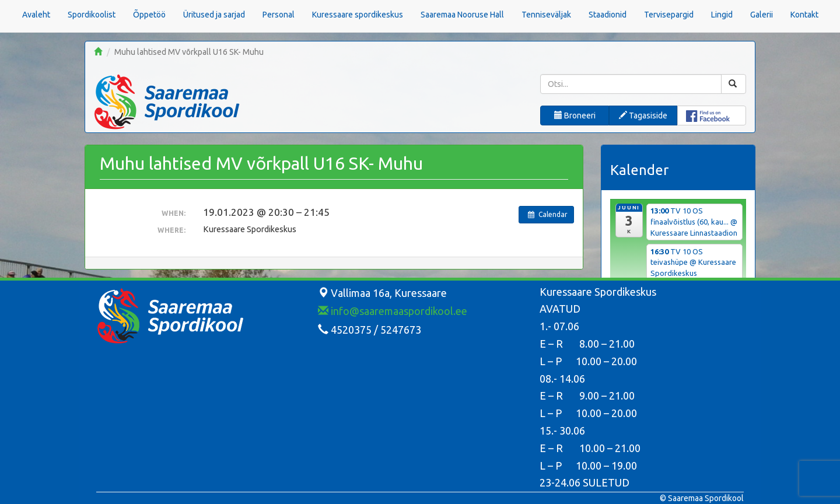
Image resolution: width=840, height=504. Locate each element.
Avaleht (36, 15)
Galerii (762, 15)
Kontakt (804, 15)
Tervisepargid (669, 15)
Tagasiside (643, 116)
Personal (279, 15)
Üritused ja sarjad (214, 15)
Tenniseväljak (546, 15)
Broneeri (575, 116)
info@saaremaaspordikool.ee (393, 311)
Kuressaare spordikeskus (358, 15)
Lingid (722, 15)
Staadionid (608, 15)
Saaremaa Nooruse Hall (462, 15)
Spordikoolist (92, 15)
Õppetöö (149, 15)
